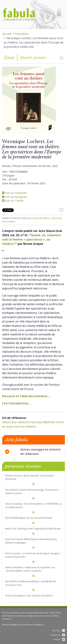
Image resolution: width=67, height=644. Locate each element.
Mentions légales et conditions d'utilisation (23, 625)
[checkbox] (62, 58)
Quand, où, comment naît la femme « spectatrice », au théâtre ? (32, 239)
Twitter (59, 639)
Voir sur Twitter (13, 201)
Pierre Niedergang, (29, 518)
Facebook (58, 635)
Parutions (22, 34)
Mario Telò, (33, 528)
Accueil (7, 34)
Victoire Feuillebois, (29, 595)
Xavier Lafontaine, (30, 569)
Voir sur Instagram (15, 197)
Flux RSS (58, 630)
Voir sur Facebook (14, 193)
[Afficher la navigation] (59, 14)
